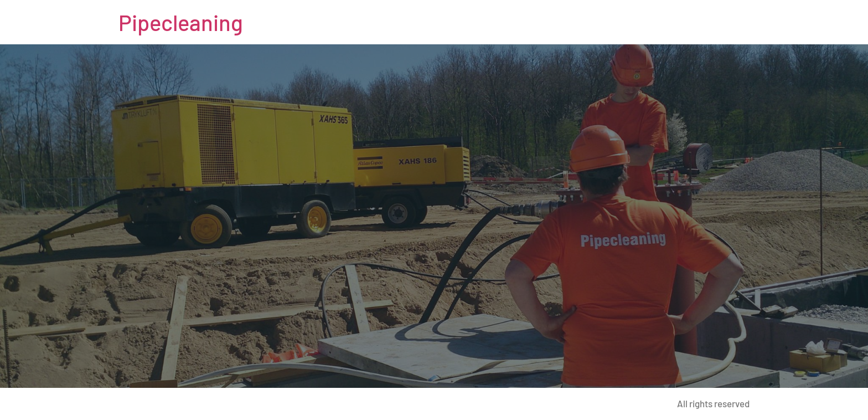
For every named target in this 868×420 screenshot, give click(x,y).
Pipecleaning (181, 22)
